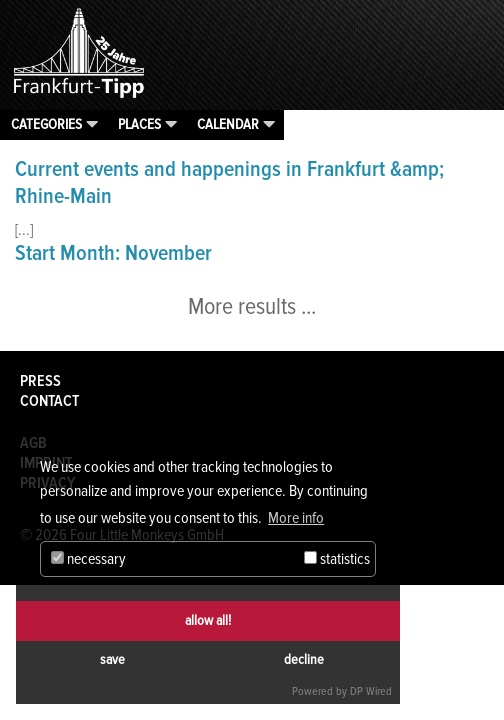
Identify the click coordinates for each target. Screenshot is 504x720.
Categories (46, 124)
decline (304, 659)
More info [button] (296, 518)
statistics (337, 559)
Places (139, 124)
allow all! (208, 620)
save (112, 659)
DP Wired (371, 691)
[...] (24, 230)
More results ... (252, 306)
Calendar (228, 124)
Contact (49, 401)
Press (40, 381)
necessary (88, 559)
